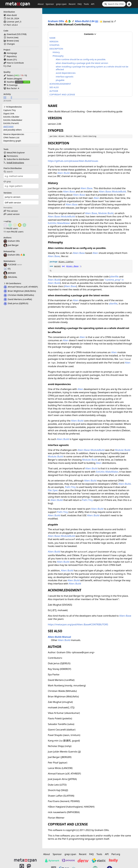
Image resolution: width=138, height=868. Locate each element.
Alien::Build (63, 173)
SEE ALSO (54, 87)
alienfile (114, 276)
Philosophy (58, 56)
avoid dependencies (66, 73)
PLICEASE (10, 264)
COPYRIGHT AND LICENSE (62, 94)
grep (7, 181)
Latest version (13, 214)
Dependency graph (12, 141)
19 (22, 75)
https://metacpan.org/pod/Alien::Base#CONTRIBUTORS (78, 624)
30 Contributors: (12, 283)
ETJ (7, 269)
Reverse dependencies (14, 134)
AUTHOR (54, 91)
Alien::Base (87, 188)
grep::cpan (61, 4)
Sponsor (50, 4)
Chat (9, 66)
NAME (52, 38)
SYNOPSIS (54, 45)
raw (16, 37)
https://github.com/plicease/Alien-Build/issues (73, 161)
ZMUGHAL (10, 277)
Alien (96, 198)
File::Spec (53, 490)
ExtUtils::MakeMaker (13, 120)
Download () (17, 34)
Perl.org (116, 854)
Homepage (12, 53)
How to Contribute (15, 63)
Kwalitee (11, 82)
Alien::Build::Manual (59, 637)
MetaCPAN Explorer (16, 153)
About (41, 4)
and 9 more (8, 126)
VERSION (54, 41)
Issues (10, 60)
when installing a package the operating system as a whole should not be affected (92, 68)
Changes (11, 44)
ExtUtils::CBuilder (11, 117)
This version (12, 211)
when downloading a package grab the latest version (82, 63)
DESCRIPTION (56, 49)
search (8, 172)
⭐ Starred (107, 21)
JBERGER (10, 273)
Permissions (12, 156)
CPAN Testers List (11, 137)
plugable (60, 80)
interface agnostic (65, 77)
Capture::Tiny (10, 110)
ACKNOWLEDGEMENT (60, 84)
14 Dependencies (13, 107)
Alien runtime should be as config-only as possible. (81, 59)
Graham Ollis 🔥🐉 (14, 255)
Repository (12, 56)
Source (10, 37)
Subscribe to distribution (18, 159)
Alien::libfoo (66, 262)
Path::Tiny (70, 487)
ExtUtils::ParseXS (11, 123)
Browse (10, 41)
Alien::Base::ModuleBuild (113, 191)
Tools (86, 4)
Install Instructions (15, 163)
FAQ (80, 4)
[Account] (129, 4)
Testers (10, 75)
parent (57, 266)
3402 (17, 75)
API (93, 4)
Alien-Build (12, 15)
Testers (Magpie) (14, 79)
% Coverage (12, 85)
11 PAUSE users (11, 228)
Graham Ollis (12, 241)
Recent (72, 4)
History (56, 52)
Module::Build (106, 213)
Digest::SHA (9, 114)
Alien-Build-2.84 (85, 21)
